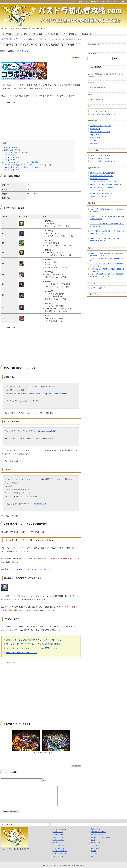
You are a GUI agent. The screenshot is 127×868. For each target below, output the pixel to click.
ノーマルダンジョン (60, 854)
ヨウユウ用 (93, 144)
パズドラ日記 (95, 845)
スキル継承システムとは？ (99, 179)
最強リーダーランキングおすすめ (22, 653)
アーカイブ (91, 288)
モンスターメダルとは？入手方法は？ (102, 173)
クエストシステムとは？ (98, 191)
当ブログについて (84, 1)
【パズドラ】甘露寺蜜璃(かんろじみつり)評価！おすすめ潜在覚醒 (107, 210)
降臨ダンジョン (58, 837)
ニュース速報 (95, 848)
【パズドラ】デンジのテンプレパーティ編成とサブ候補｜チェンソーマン (107, 239)
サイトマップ (116, 1)
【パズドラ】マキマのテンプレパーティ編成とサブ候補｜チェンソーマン (107, 232)
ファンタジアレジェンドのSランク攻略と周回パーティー (33, 648)
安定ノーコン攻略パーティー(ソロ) (16, 152)
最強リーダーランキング (98, 88)
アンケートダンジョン (60, 845)
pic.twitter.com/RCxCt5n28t (27, 497)
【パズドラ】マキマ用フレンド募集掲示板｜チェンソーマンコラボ (107, 225)
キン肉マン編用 (95, 138)
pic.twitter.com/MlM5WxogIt (49, 431)
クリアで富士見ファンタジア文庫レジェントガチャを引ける (28, 165)
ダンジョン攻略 (22, 34)
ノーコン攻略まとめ (70, 34)
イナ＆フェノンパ (13, 157)
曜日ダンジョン (58, 856)
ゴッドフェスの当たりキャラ (99, 111)
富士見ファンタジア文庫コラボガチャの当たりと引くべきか (26, 569)
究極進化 (93, 851)
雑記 (92, 856)
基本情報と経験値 (10, 147)
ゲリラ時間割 (7, 34)
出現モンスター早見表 (11, 150)
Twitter (107, 1)
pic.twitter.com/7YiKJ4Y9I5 (57, 394)
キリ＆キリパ (11, 160)
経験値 (93, 840)
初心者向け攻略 (95, 843)
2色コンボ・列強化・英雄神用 (100, 132)
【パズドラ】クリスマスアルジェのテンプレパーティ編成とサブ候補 (107, 218)
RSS (126, 1)
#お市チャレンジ (39, 394)
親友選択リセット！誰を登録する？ (102, 193)
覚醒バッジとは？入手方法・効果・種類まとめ (105, 185)
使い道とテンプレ (87, 34)
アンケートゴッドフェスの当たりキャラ (103, 114)
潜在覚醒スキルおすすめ (98, 832)
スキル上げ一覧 (53, 34)
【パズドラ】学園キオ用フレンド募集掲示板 (105, 259)
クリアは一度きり (13, 170)
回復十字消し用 (95, 129)
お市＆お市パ (11, 155)
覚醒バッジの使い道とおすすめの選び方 (103, 188)
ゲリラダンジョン (59, 848)
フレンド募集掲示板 (96, 99)
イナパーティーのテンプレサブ (15, 461)
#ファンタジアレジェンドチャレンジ (19, 479)
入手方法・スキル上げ (98, 834)
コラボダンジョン (59, 840)
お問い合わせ (97, 1)
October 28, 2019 (47, 438)
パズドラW (94, 854)
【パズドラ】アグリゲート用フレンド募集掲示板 (106, 264)
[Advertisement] (41, 120)
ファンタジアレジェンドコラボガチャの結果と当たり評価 (33, 644)
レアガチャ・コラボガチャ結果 (100, 837)
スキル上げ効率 (37, 34)
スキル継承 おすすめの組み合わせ (101, 176)
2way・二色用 (94, 135)
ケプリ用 (93, 141)
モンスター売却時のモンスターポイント (103, 161)
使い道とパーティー (97, 829)
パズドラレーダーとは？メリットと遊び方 (104, 182)
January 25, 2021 (33, 401)
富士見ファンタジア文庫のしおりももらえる (22, 167)
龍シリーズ (57, 843)
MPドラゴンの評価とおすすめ (100, 158)
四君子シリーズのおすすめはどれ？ (102, 155)
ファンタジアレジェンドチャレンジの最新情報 (20, 162)
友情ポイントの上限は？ (98, 196)
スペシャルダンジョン (60, 851)
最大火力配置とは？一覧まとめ (100, 126)
